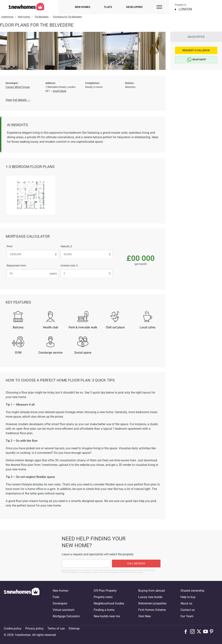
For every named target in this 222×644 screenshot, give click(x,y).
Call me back (136, 563)
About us (186, 603)
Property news (103, 597)
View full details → (18, 100)
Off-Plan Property (105, 591)
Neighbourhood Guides (109, 603)
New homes (82, 7)
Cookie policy (13, 628)
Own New (145, 616)
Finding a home (104, 610)
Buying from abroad (152, 591)
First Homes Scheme (152, 610)
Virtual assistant (63, 610)
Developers (134, 7)
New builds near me (107, 616)
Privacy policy (34, 628)
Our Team (187, 616)
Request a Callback (196, 50)
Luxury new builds (150, 597)
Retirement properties (152, 603)
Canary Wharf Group (18, 87)
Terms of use (56, 628)
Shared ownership (192, 591)
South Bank (59, 91)
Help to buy (188, 597)
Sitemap (74, 628)
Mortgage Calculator (66, 616)
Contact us (188, 610)
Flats (108, 7)
